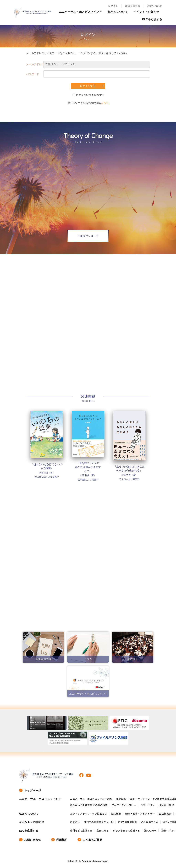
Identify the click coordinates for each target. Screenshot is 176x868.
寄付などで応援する (81, 831)
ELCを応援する (152, 19)
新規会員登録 (133, 6)
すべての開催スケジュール (99, 822)
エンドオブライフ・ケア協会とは (89, 814)
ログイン (113, 6)
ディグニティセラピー (124, 805)
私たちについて (118, 12)
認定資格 (121, 799)
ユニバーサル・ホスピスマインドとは (91, 799)
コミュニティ (148, 805)
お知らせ (75, 822)
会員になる (103, 831)
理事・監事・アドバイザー (140, 814)
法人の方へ (150, 831)
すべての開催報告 (127, 822)
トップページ (33, 790)
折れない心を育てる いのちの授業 (89, 805)
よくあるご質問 (92, 840)
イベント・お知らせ (146, 12)
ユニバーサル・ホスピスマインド (80, 12)
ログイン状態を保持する (90, 95)
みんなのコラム (150, 822)
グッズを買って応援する (126, 831)
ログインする (88, 86)
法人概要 (116, 814)
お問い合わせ (155, 6)
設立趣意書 (165, 814)
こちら (105, 103)
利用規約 (62, 840)
